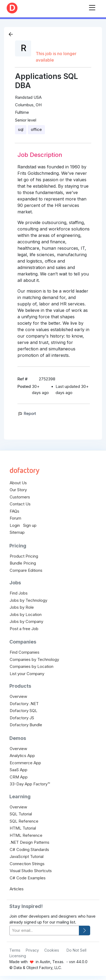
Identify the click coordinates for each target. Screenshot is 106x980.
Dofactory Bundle (26, 725)
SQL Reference (24, 821)
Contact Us (20, 504)
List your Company (27, 674)
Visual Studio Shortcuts (31, 871)
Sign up (30, 525)
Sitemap (17, 532)
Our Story (18, 490)
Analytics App (22, 756)
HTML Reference (26, 835)
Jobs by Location (26, 614)
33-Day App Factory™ (30, 784)
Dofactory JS (22, 718)
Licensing (18, 956)
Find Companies (25, 652)
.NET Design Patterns (30, 842)
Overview (18, 696)
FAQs (14, 511)
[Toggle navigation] (92, 7)
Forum (15, 518)
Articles (17, 889)
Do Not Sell (76, 950)
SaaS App (19, 770)
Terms (15, 950)
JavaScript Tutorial (27, 856)
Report (27, 413)
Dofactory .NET (24, 704)
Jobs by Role (22, 607)
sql (21, 129)
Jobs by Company (26, 621)
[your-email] (44, 931)
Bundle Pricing (23, 563)
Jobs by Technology (28, 600)
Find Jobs (19, 593)
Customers (20, 497)
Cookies (52, 950)
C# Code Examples (28, 878)
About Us (18, 483)
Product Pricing (24, 556)
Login (15, 525)
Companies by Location (32, 666)
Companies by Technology (34, 659)
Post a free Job (24, 629)
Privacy (32, 950)
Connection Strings (27, 864)
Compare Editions (26, 570)
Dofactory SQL (23, 711)
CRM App (19, 777)
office (36, 129)
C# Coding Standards (29, 850)
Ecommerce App (25, 763)
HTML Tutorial (23, 828)
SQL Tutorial (21, 814)
